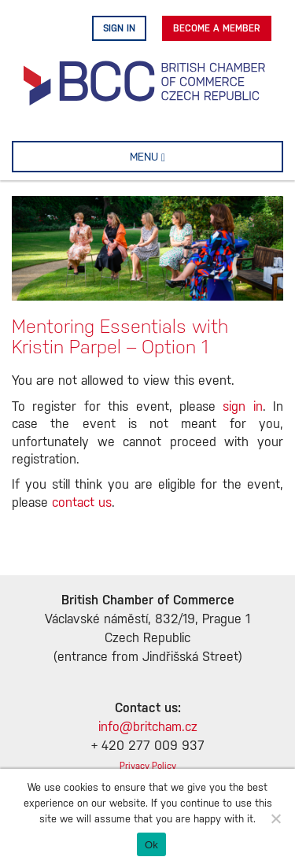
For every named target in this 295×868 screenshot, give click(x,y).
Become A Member (217, 28)
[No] (275, 818)
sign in (242, 407)
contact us (82, 503)
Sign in (119, 28)
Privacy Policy (148, 766)
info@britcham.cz (148, 728)
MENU (173, 157)
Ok (151, 845)
